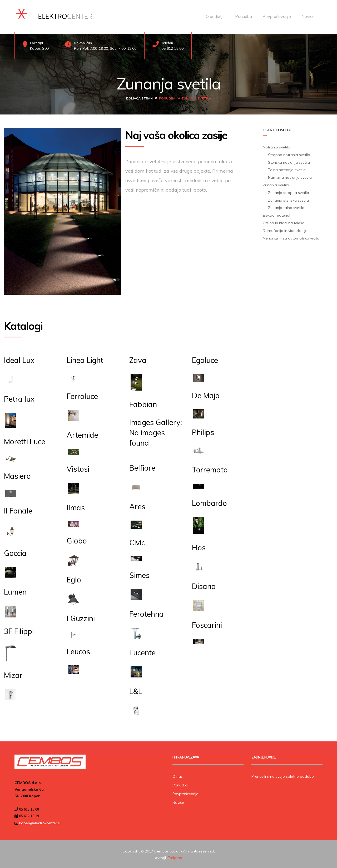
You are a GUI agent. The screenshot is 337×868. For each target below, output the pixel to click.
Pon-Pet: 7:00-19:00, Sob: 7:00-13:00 (105, 48)
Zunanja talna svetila (286, 207)
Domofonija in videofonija (285, 229)
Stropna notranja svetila (289, 153)
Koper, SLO (39, 48)
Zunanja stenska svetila (288, 199)
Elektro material (276, 214)
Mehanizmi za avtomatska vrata (291, 237)
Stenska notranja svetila (289, 161)
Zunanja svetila (276, 184)
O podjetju (215, 16)
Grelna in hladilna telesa (284, 222)
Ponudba (244, 16)
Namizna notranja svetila (290, 176)
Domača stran (139, 97)
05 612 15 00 (172, 48)
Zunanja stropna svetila (289, 191)
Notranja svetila (276, 146)
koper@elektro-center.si (39, 822)
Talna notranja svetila (287, 169)
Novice (308, 16)
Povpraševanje (277, 16)
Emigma (175, 857)
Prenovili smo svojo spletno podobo (283, 775)
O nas (178, 775)
